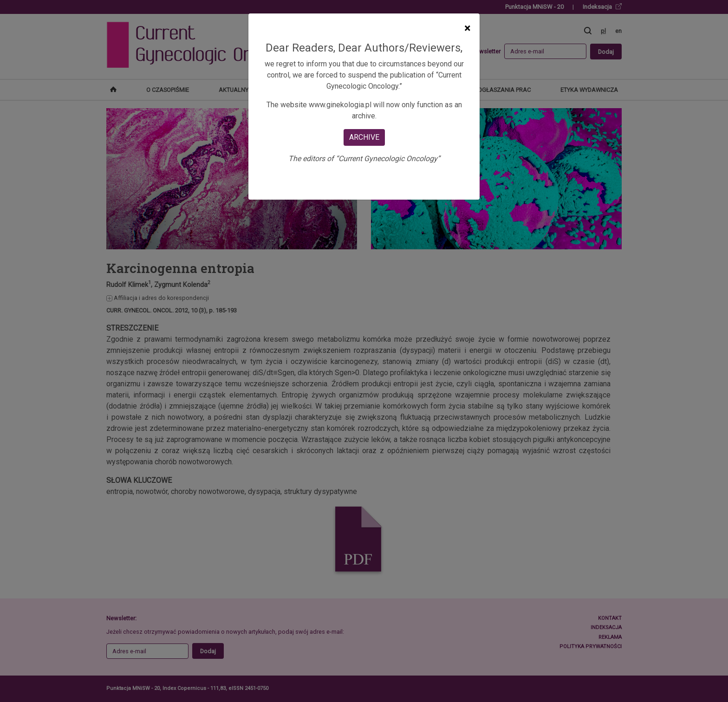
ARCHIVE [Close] (364, 137)
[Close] (467, 28)
